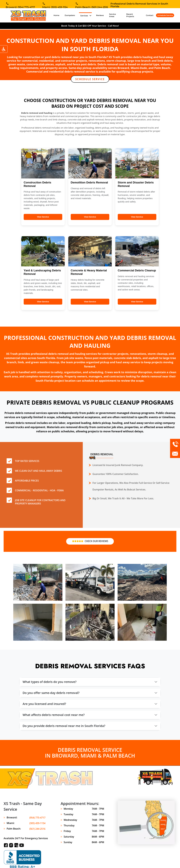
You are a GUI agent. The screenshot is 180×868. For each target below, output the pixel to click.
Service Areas (112, 15)
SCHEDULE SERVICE (90, 79)
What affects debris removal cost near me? (54, 715)
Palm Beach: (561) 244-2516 (92, 7)
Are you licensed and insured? (44, 704)
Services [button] (84, 16)
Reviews (100, 15)
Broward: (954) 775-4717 (20, 7)
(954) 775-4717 (37, 818)
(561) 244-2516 (37, 829)
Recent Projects (130, 15)
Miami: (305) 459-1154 (55, 7)
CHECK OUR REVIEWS (90, 542)
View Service (43, 217)
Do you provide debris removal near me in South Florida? (64, 726)
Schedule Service (165, 15)
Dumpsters (70, 15)
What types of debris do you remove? (50, 682)
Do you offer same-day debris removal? (51, 693)
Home (57, 15)
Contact (150, 15)
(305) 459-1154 (37, 823)
